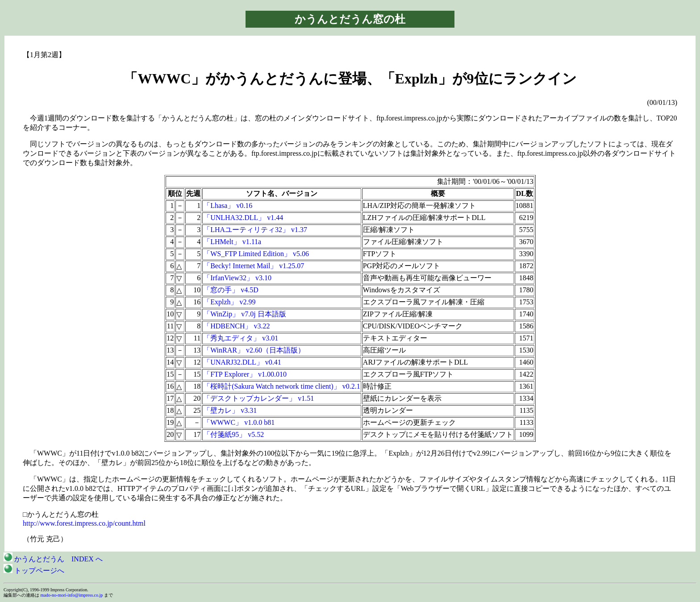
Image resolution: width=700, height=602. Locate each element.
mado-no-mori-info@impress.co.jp (72, 595)
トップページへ (34, 571)
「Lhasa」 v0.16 (228, 206)
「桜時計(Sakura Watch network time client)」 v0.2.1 (282, 386)
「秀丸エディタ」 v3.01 (241, 338)
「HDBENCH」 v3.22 (236, 326)
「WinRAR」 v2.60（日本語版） (254, 350)
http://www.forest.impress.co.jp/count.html (84, 523)
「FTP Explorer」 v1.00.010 (245, 374)
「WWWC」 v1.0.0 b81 (239, 422)
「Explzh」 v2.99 (229, 302)
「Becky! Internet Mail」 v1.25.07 (254, 266)
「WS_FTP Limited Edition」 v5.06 (256, 254)
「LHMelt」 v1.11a (232, 242)
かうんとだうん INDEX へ (53, 559)
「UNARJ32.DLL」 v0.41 (242, 362)
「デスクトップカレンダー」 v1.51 (258, 398)
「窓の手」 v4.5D (231, 290)
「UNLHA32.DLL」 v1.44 (243, 218)
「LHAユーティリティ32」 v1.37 (255, 230)
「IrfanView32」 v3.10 (237, 278)
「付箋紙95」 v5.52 (233, 434)
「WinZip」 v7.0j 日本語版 (245, 314)
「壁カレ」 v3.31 (230, 410)
